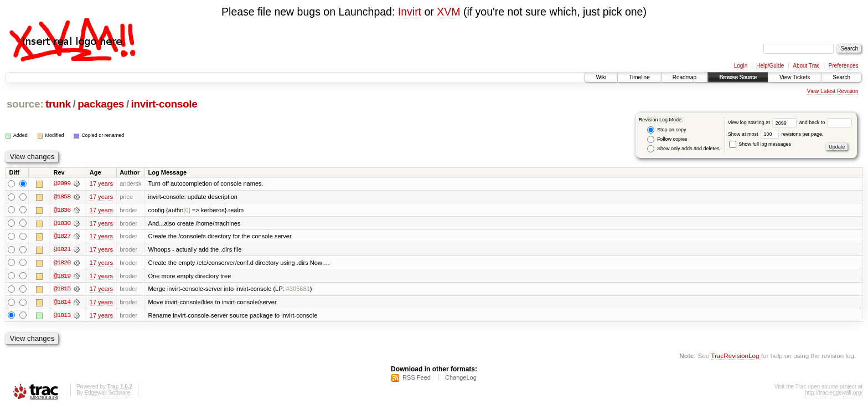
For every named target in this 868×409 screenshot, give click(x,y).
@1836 (62, 210)
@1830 (62, 223)
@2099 (62, 183)
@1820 (62, 263)
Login (741, 66)
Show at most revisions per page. (776, 134)
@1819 (62, 277)
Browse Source (738, 77)
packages (101, 104)
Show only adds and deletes (683, 149)
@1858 (62, 197)
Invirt (410, 12)
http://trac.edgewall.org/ (834, 394)
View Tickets (795, 77)
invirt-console (164, 104)
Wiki (601, 77)
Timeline (639, 77)
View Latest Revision (833, 91)
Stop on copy (666, 130)
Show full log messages (760, 144)
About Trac (806, 66)
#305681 (298, 290)
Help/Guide (770, 66)
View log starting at (764, 122)
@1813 (62, 316)
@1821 (62, 250)
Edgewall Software (107, 394)
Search (841, 77)
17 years (101, 183)
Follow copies (667, 139)
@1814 (62, 303)
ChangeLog (461, 379)
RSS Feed (417, 379)
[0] (187, 210)
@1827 (62, 237)
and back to (826, 122)
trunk (58, 104)
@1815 (62, 290)
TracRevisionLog (735, 357)
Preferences (844, 66)
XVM (448, 12)
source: (25, 104)
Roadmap (684, 77)
